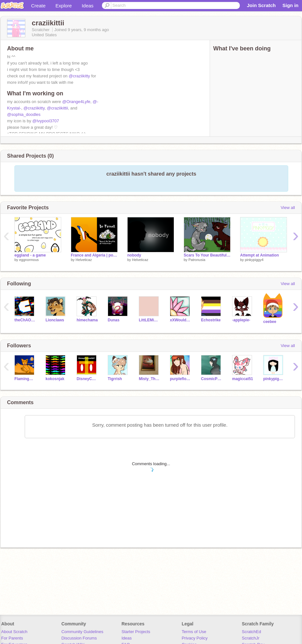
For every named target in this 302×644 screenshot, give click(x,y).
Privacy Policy (195, 638)
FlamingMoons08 (25, 379)
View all (288, 208)
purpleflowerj (181, 379)
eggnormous (29, 260)
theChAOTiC (25, 320)
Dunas (114, 320)
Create (38, 6)
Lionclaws (55, 320)
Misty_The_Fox (150, 379)
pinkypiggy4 (254, 260)
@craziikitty (79, 76)
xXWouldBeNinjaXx (181, 320)
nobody (134, 255)
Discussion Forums (79, 638)
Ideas (88, 6)
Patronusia (197, 260)
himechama (87, 320)
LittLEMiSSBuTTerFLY (150, 320)
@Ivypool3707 (46, 121)
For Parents (12, 638)
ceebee (270, 322)
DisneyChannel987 (87, 379)
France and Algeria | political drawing (94, 255)
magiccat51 (243, 379)
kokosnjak (55, 379)
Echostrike (211, 320)
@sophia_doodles (24, 114)
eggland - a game (30, 255)
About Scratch (14, 632)
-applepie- (241, 320)
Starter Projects (136, 632)
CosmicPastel (212, 379)
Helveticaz (84, 260)
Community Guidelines (82, 632)
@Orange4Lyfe (76, 102)
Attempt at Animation (260, 255)
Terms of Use (194, 632)
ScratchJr (251, 638)
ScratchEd (251, 632)
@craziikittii (57, 108)
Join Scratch (261, 5)
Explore (64, 6)
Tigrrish (115, 379)
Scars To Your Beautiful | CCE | (207, 255)
